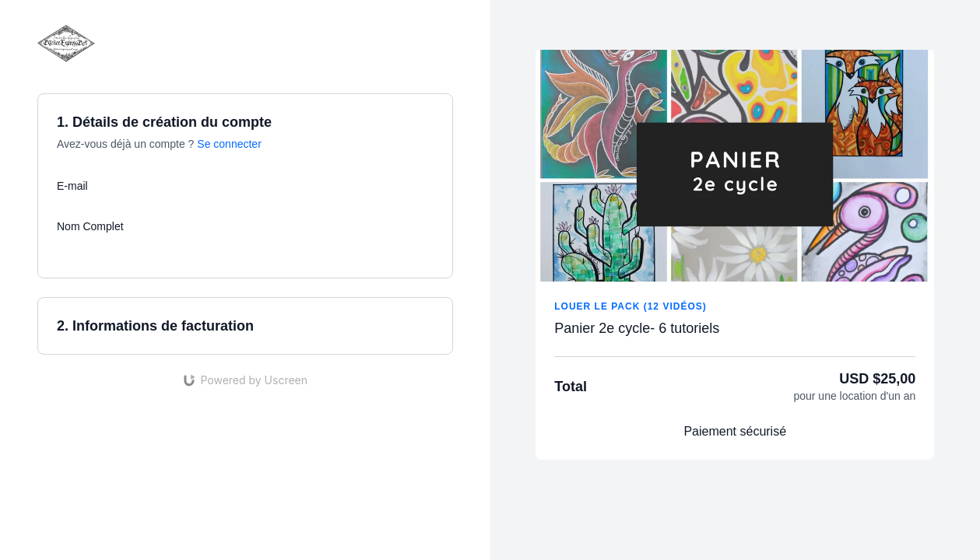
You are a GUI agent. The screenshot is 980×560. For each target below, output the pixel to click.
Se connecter (229, 144)
